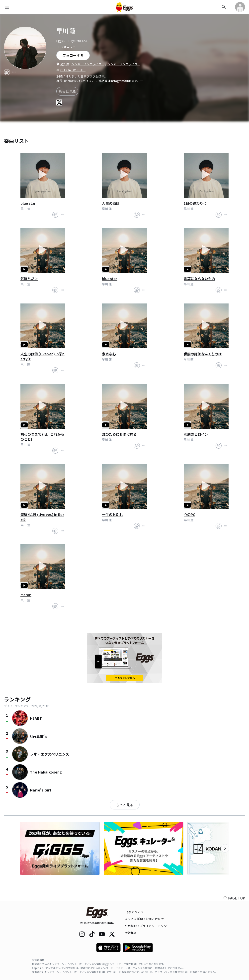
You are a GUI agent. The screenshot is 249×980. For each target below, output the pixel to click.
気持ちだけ (29, 279)
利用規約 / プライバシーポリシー (147, 926)
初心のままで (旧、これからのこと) (42, 437)
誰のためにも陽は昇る (119, 434)
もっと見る (67, 91)
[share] (7, 72)
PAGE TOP (234, 898)
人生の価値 (111, 203)
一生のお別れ (112, 514)
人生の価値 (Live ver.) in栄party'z (42, 356)
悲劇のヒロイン (196, 434)
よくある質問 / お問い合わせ (144, 919)
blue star (28, 203)
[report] (14, 72)
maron (26, 595)
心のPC (189, 514)
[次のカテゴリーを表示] (225, 848)
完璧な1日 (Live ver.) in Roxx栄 (42, 517)
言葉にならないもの (199, 279)
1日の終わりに (195, 203)
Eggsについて (134, 912)
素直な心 (109, 354)
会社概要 (131, 933)
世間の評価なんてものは (203, 354)
